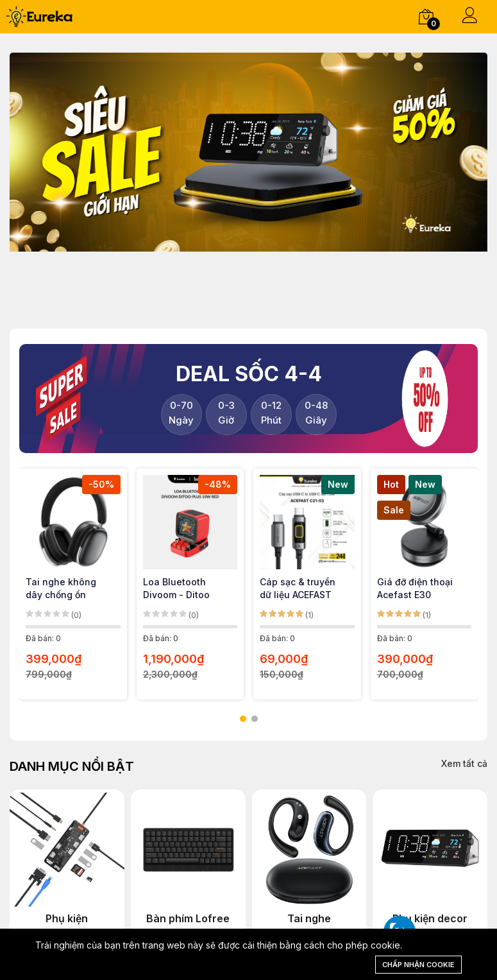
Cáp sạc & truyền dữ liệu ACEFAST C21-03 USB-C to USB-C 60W (298, 589)
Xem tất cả (464, 763)
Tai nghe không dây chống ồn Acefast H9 (61, 589)
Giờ (226, 413)
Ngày (181, 413)
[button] (243, 719)
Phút (271, 413)
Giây (316, 413)
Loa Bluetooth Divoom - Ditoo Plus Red (176, 589)
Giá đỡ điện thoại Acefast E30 (415, 588)
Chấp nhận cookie (418, 965)
